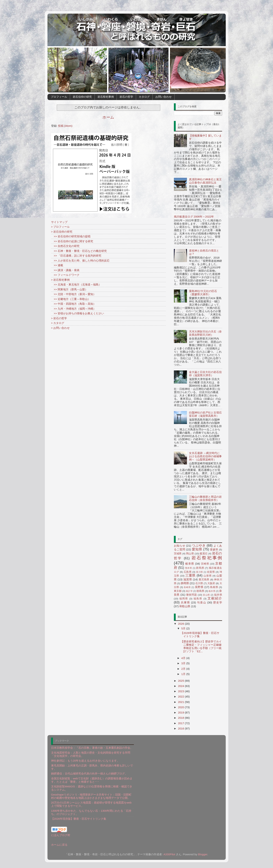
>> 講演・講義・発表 (65, 270)
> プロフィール (60, 227)
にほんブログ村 (61, 835)
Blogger (203, 854)
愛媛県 (214, 550)
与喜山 (202, 602)
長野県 (199, 587)
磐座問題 (192, 595)
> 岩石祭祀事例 (60, 280)
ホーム (108, 117)
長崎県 (187, 587)
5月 (184, 628)
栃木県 (212, 591)
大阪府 (211, 583)
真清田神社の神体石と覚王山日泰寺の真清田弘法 (205, 181)
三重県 (191, 575)
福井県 (218, 595)
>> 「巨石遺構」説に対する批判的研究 (76, 256)
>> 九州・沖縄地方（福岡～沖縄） (74, 309)
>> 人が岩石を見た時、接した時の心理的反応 (80, 260)
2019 (182, 712)
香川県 (200, 572)
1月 (184, 674)
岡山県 (190, 554)
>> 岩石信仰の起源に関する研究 (72, 241)
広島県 (188, 572)
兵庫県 (185, 602)
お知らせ (180, 546)
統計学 (189, 591)
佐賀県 (211, 572)
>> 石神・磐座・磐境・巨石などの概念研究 (79, 251)
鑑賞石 (204, 554)
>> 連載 (57, 265)
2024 (182, 686)
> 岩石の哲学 (59, 318)
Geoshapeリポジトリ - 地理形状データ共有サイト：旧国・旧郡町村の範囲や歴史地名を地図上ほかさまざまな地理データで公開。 (91, 796)
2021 (182, 702)
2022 (182, 696)
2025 (182, 681)
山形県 (208, 576)
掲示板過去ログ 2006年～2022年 (194, 217)
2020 (182, 707)
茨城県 (178, 554)
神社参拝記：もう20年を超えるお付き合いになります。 (85, 761)
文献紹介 (215, 598)
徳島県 (200, 591)
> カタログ (58, 323)
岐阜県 (190, 564)
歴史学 (218, 602)
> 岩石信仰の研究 (62, 232)
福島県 (198, 599)
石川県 (199, 583)
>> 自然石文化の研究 (65, 246)
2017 (182, 723)
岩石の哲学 (126, 97)
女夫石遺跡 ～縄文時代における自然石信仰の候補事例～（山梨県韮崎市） (205, 456)
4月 (184, 658)
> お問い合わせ (60, 328)
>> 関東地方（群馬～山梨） (69, 289)
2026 (182, 624)
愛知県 (197, 549)
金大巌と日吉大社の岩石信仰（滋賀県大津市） (205, 374)
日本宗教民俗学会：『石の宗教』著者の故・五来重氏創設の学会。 (92, 748)
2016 (182, 728)
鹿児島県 (204, 580)
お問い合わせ (164, 97)
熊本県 (189, 568)
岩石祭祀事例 (106, 97)
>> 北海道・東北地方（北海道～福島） (76, 284)
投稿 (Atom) (65, 126)
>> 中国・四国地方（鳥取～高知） (74, 304)
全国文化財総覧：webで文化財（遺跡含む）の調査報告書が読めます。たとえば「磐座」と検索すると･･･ (92, 780)
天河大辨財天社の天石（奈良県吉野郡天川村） (205, 333)
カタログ (144, 97)
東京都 (178, 591)
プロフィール (59, 97)
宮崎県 (205, 564)
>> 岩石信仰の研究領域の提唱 (71, 236)
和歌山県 (185, 606)
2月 (184, 669)
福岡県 (184, 599)
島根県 (214, 587)
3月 (184, 663)
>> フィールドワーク (65, 275)
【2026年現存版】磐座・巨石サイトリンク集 (79, 819)
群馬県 (200, 568)
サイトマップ (59, 222)
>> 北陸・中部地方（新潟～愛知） (74, 294)
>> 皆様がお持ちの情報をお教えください (78, 313)
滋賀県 (188, 579)
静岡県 (185, 583)
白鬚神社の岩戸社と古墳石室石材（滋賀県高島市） (205, 414)
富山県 (206, 595)
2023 (182, 691)
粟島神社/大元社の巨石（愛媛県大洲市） (203, 293)
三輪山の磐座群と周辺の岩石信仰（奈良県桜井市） (205, 498)
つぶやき (199, 545)
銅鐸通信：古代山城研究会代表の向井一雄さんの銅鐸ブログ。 (89, 773)
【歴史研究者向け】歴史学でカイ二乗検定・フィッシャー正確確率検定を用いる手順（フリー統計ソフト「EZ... (201, 646)
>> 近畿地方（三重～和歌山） (71, 299)
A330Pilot (169, 854)
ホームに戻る (59, 845)
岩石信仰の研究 (82, 97)
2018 (182, 718)
